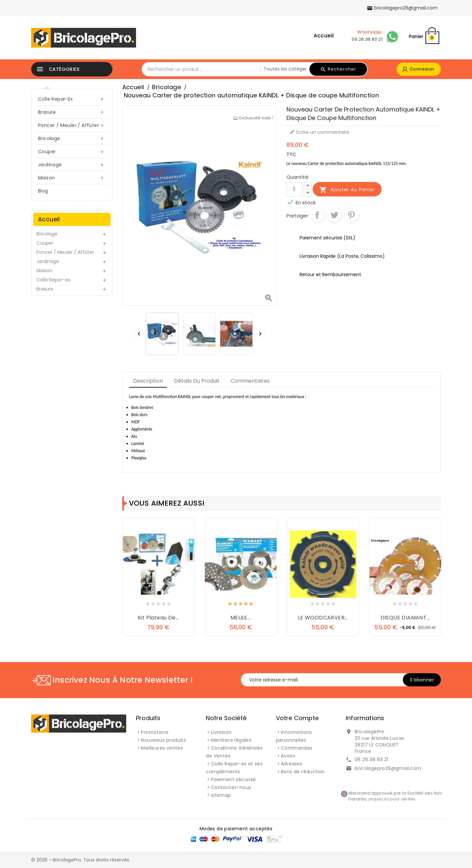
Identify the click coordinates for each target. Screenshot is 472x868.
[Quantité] (294, 189)
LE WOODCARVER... (323, 618)
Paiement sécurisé (234, 779)
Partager (317, 215)
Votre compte (297, 718)
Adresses (292, 764)
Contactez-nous (231, 787)
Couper (72, 152)
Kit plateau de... (158, 618)
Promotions (155, 732)
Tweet (334, 215)
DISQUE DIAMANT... (405, 618)
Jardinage (72, 165)
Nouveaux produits (163, 740)
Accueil (324, 36)
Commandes (297, 748)
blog (43, 191)
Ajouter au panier (347, 190)
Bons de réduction (303, 772)
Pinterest (351, 215)
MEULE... (241, 618)
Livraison (221, 732)
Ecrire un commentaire (320, 132)
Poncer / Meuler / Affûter (72, 125)
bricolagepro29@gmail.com (388, 768)
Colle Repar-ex (72, 99)
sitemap (221, 795)
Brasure (72, 112)
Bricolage (72, 139)
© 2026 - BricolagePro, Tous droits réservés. (81, 860)
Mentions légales (231, 740)
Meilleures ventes (162, 748)
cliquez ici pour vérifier (392, 799)
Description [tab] (148, 381)
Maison (72, 178)
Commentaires (250, 381)
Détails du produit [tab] (197, 381)
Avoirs (288, 756)
